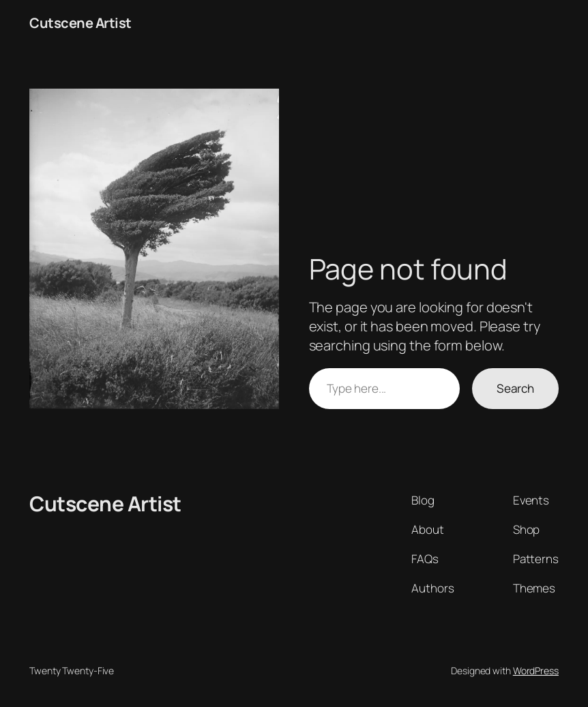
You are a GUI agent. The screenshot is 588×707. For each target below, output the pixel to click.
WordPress (536, 671)
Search (515, 388)
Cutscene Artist (80, 23)
